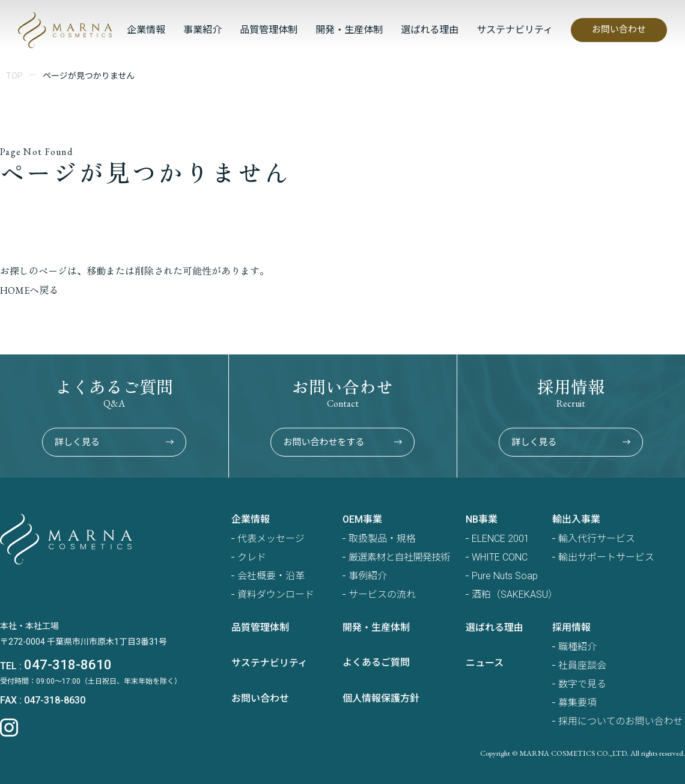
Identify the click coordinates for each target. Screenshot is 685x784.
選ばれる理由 (430, 30)
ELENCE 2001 (501, 539)
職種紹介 (577, 647)
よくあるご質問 (376, 662)
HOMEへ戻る (29, 290)
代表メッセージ (271, 539)
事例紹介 (368, 576)
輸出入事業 (576, 519)
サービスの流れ (382, 594)
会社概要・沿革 (271, 576)
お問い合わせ (619, 29)
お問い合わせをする (342, 442)
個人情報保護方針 (381, 698)
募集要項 (577, 703)
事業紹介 (202, 30)
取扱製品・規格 (382, 539)
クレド (252, 557)
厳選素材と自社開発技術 (399, 557)
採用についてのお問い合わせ (621, 721)
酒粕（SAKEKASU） (515, 594)
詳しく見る (114, 442)
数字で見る (582, 684)
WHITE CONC (500, 557)
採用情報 (571, 628)
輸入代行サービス (597, 539)
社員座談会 (582, 665)
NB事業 (482, 519)
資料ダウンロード (276, 594)
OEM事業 (362, 519)
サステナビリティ (515, 30)
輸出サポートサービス (606, 557)
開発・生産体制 (349, 30)
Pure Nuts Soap (505, 576)
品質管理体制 (269, 30)
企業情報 (146, 30)
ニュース (485, 663)
